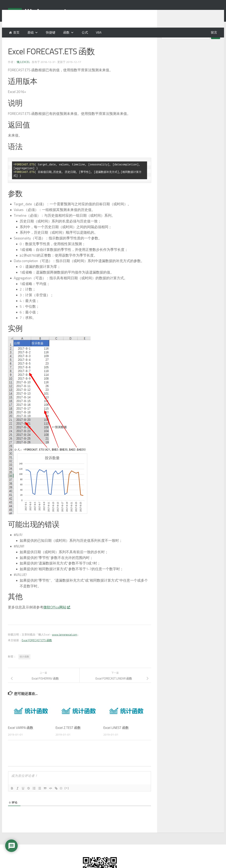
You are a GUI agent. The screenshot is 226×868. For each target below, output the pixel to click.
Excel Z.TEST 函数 (68, 738)
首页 (16, 32)
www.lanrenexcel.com (65, 644)
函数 (66, 32)
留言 (214, 32)
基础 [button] (31, 32)
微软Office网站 (56, 617)
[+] (67, 798)
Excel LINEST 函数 (116, 738)
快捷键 (51, 32)
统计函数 (24, 666)
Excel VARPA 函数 (21, 738)
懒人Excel (23, 72)
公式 (85, 32)
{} (61, 798)
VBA (99, 32)
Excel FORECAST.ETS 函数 (37, 650)
